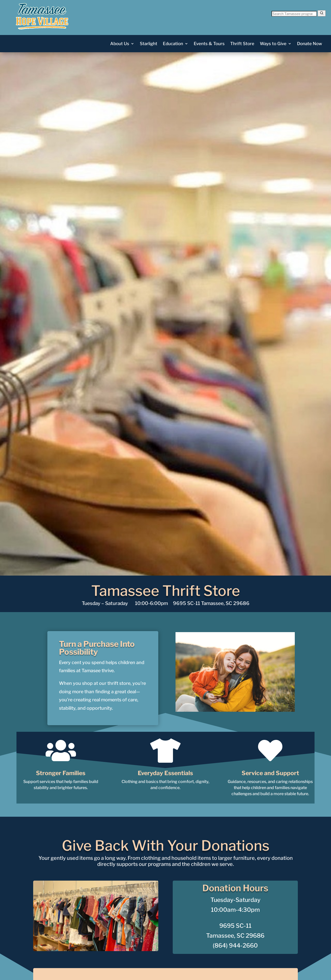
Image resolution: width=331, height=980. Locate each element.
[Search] (322, 13)
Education (173, 44)
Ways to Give (273, 44)
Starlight (149, 44)
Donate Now (310, 44)
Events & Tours (209, 44)
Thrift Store (242, 44)
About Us (120, 44)
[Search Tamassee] (294, 14)
